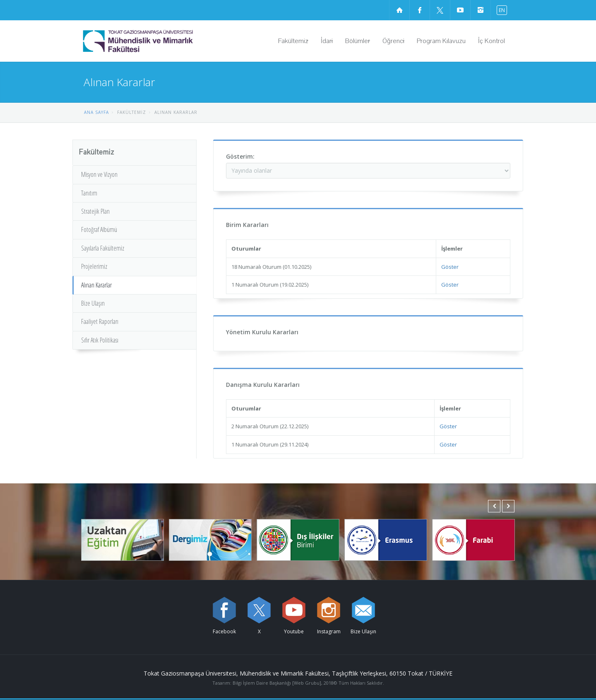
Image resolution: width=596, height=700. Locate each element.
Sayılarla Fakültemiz (103, 248)
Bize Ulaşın (93, 303)
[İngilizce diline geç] (500, 10)
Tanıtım (89, 193)
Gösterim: (240, 156)
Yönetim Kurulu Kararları (262, 332)
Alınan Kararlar (96, 285)
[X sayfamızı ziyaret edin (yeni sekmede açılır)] (440, 10)
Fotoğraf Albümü (99, 229)
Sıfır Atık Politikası (100, 340)
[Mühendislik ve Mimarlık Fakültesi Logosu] (159, 41)
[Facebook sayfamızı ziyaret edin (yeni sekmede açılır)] (420, 10)
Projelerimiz (94, 266)
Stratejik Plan (95, 211)
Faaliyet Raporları (100, 321)
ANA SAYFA (96, 112)
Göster (450, 267)
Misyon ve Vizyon (99, 174)
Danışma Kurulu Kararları (263, 385)
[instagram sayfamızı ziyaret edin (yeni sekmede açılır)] (481, 10)
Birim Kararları (247, 225)
